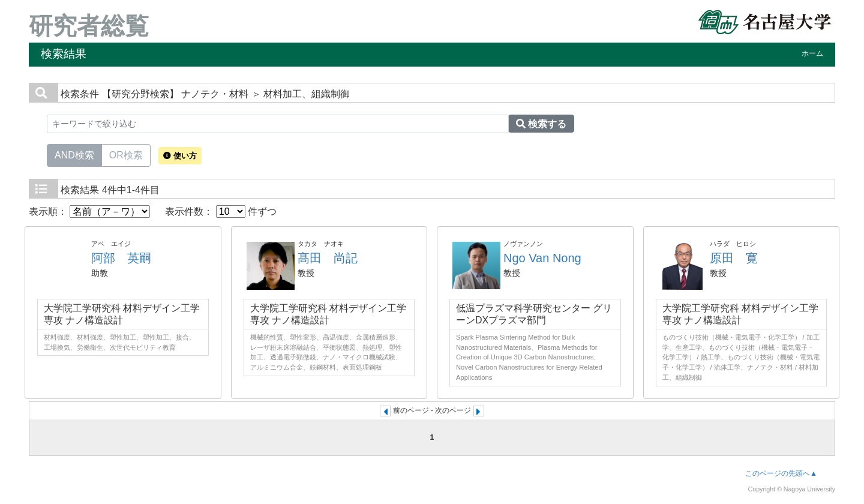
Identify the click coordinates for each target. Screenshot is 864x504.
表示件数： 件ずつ (221, 211)
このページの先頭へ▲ (781, 473)
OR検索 (126, 154)
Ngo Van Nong (542, 258)
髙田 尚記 (328, 258)
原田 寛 (734, 258)
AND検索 (74, 154)
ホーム (812, 53)
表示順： (89, 211)
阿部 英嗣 (121, 258)
